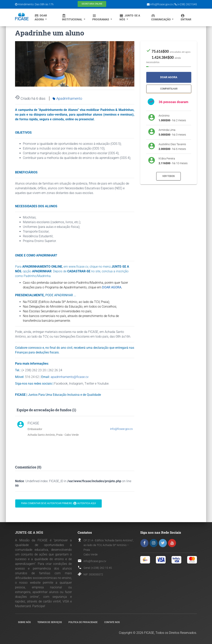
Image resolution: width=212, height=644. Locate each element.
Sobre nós (24, 622)
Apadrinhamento (67, 98)
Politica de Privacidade (83, 622)
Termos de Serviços (50, 622)
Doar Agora (41, 17)
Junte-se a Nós (130, 17)
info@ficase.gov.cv (121, 429)
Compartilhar (169, 89)
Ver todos (168, 176)
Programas (101, 17)
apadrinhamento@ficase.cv (70, 377)
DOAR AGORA (112, 287)
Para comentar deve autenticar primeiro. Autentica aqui (58, 503)
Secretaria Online (92, 4)
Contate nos (112, 622)
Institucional (72, 17)
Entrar (186, 17)
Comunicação (161, 17)
